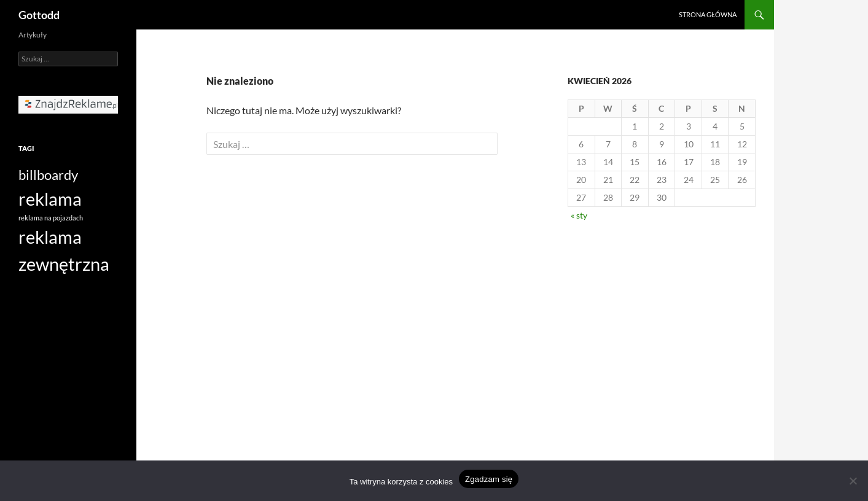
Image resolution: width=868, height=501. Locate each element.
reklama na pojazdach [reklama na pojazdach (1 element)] (51, 218)
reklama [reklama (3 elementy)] (50, 199)
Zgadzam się (489, 479)
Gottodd (39, 15)
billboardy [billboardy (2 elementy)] (48, 175)
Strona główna (708, 14)
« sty (579, 215)
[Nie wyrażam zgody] (853, 481)
